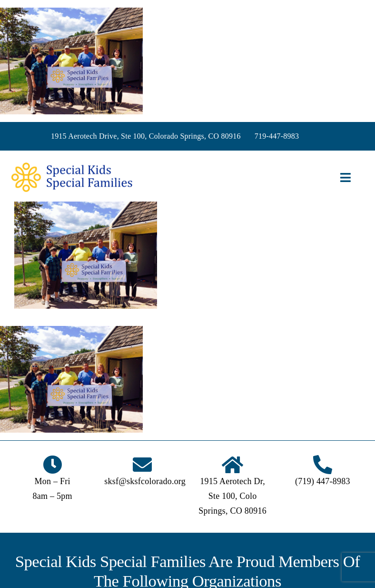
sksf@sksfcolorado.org (145, 481)
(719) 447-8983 (323, 481)
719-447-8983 (277, 136)
